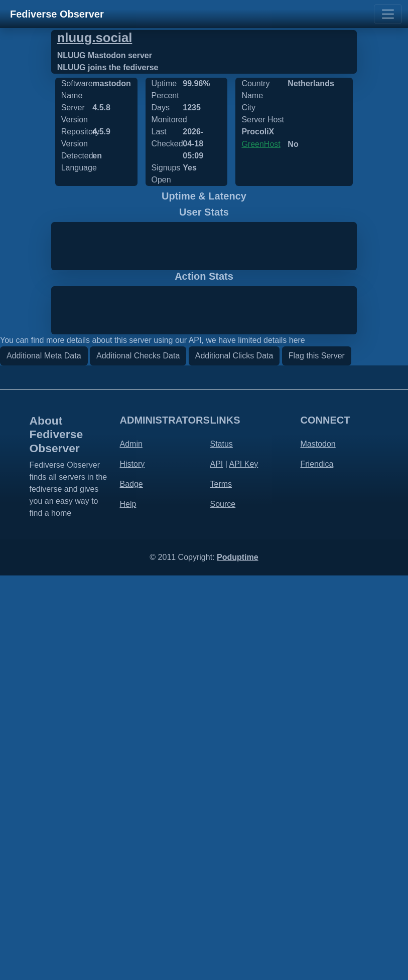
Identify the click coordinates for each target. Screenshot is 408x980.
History (132, 868)
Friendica (317, 868)
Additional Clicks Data (234, 760)
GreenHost (261, 144)
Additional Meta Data (44, 760)
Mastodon (318, 848)
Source (223, 908)
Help (128, 908)
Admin (131, 848)
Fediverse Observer (57, 14)
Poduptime (238, 962)
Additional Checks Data (138, 760)
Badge (131, 888)
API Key (243, 868)
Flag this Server (317, 760)
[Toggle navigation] (388, 14)
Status (222, 848)
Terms (221, 888)
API (217, 868)
